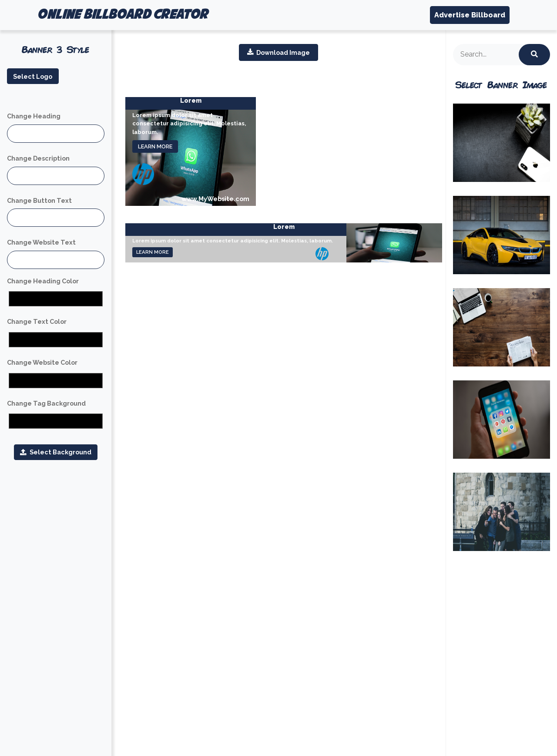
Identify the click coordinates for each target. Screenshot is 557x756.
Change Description (38, 158)
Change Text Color (37, 321)
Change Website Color (42, 362)
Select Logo (33, 76)
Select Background (55, 452)
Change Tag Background (46, 403)
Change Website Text (41, 242)
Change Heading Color (43, 281)
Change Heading (34, 116)
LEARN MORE (155, 146)
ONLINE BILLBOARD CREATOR (122, 15)
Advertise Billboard (470, 15)
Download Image (278, 52)
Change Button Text (39, 200)
